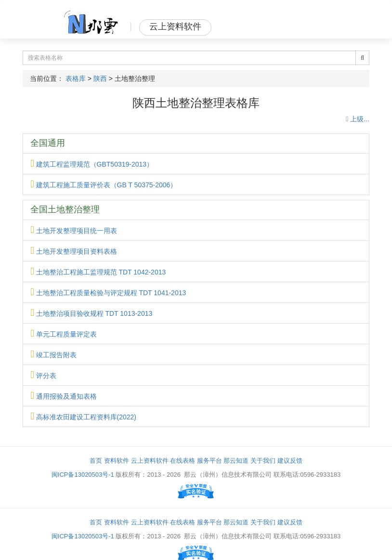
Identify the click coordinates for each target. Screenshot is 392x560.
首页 (96, 461)
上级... (358, 119)
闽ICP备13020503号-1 (83, 475)
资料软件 (117, 461)
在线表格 (183, 461)
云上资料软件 (150, 461)
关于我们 (263, 461)
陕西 (100, 78)
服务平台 (209, 461)
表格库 (76, 78)
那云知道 (236, 461)
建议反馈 (290, 461)
